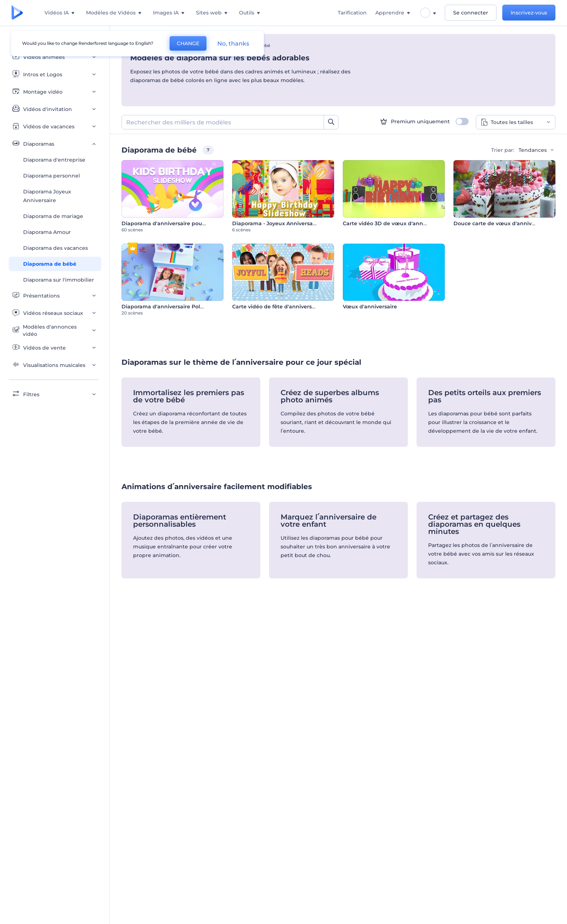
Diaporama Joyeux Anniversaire (47, 196)
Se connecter (471, 13)
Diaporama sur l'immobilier (59, 280)
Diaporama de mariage (53, 216)
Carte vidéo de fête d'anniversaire (277, 307)
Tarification (352, 13)
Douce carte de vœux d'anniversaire (502, 223)
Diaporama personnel (52, 176)
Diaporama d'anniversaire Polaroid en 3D (176, 307)
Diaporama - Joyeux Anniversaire (276, 223)
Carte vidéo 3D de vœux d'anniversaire (394, 223)
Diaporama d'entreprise (54, 160)
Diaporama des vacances (56, 248)
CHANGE (188, 43)
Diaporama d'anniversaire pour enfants (174, 223)
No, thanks (233, 44)
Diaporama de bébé (50, 264)
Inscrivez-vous (529, 13)
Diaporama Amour (47, 232)
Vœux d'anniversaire (370, 307)
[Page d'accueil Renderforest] (17, 13)
